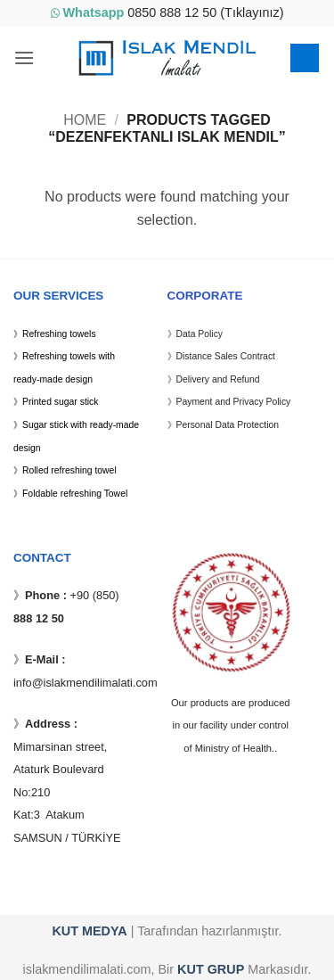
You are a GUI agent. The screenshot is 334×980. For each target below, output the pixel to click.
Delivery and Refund (218, 379)
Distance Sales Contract (226, 356)
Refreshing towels (59, 334)
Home (85, 120)
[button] (24, 58)
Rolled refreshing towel (69, 470)
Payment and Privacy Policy (234, 402)
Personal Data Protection (228, 425)
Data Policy (200, 334)
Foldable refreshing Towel (75, 494)
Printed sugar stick (60, 402)
